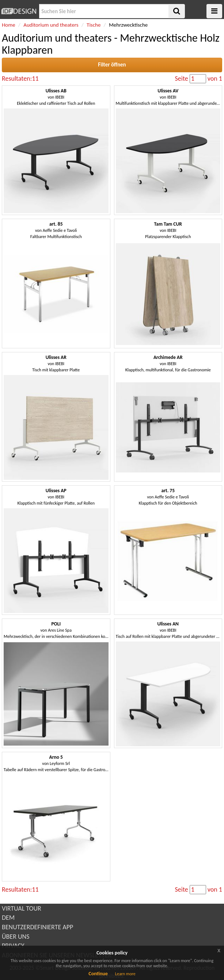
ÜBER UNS (16, 937)
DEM (8, 918)
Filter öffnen (112, 65)
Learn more (125, 974)
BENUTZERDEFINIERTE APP (37, 927)
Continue (98, 974)
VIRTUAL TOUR (22, 908)
